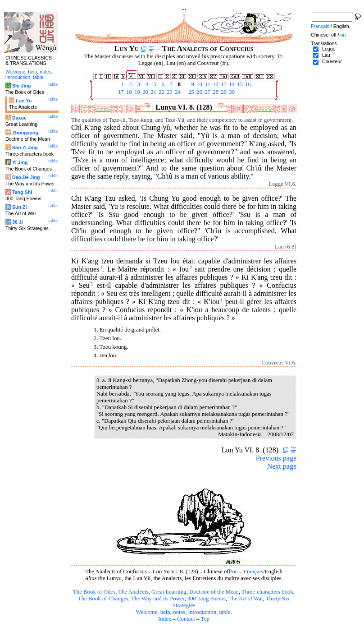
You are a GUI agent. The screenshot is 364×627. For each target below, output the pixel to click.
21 (153, 92)
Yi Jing (20, 162)
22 (161, 92)
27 (207, 92)
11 (207, 84)
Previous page (276, 458)
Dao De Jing (26, 177)
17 (120, 92)
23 (169, 92)
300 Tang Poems (207, 599)
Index (165, 619)
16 (247, 84)
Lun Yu (24, 101)
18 (128, 92)
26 (199, 92)
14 (231, 84)
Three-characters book (267, 592)
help (165, 612)
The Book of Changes (103, 599)
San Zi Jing (25, 148)
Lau (326, 55)
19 (136, 92)
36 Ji (18, 222)
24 (177, 92)
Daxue (19, 118)
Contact (186, 619)
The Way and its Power (158, 599)
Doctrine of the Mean (214, 592)
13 (223, 84)
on (235, 572)
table (225, 612)
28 (215, 92)
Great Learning (169, 592)
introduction (202, 612)
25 (191, 92)
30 (231, 92)
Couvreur (332, 61)
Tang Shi (22, 192)
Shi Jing (21, 86)
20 (145, 92)
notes (179, 612)
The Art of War (246, 599)
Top (205, 619)
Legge (329, 49)
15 (239, 84)
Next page (282, 466)
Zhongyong (25, 133)
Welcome (146, 612)
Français (253, 572)
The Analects (133, 592)
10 (199, 84)
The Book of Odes (94, 592)
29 (223, 92)
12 (215, 84)
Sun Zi (20, 207)
